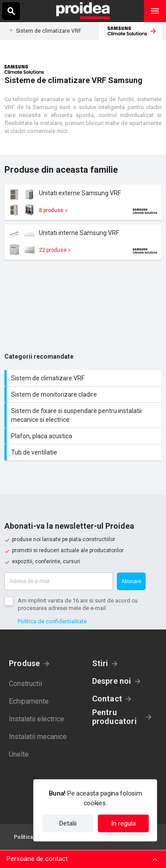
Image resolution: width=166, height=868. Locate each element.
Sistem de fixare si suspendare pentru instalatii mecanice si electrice (84, 415)
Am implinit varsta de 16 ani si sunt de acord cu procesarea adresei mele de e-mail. (78, 604)
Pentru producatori (114, 717)
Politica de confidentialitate (52, 621)
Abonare (131, 581)
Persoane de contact (37, 859)
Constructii (25, 684)
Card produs (83, 202)
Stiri (100, 663)
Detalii (68, 823)
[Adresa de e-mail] (59, 581)
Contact (107, 699)
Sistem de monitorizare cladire (84, 394)
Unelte (19, 754)
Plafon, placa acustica (84, 436)
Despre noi (112, 681)
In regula (124, 823)
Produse (25, 663)
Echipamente (29, 701)
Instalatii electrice (37, 719)
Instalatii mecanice (38, 737)
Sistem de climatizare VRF (48, 31)
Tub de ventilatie (84, 452)
